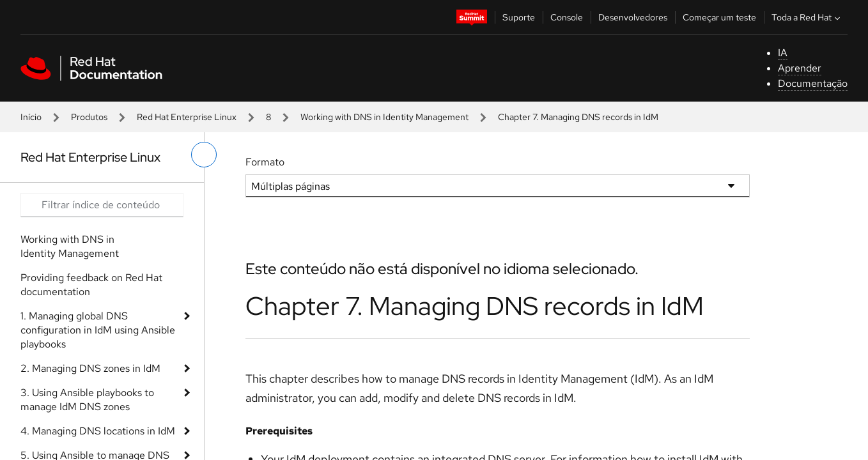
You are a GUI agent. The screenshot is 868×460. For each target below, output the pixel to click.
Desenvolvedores (633, 17)
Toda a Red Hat (807, 17)
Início (31, 117)
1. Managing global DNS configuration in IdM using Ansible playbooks (98, 330)
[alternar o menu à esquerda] (204, 155)
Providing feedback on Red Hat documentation (91, 285)
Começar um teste (719, 17)
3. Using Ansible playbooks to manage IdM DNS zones (87, 400)
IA (783, 53)
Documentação (813, 83)
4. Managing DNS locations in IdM (98, 431)
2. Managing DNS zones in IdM (90, 368)
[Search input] (102, 205)
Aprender (800, 68)
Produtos (89, 117)
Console (567, 17)
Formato (265, 162)
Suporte (519, 17)
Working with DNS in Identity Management (384, 117)
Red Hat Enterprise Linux (187, 117)
